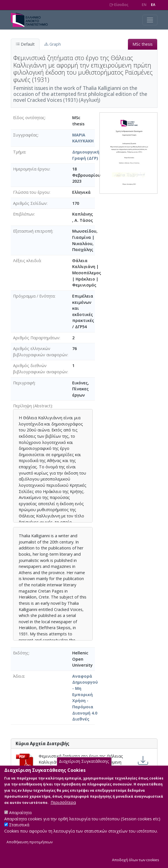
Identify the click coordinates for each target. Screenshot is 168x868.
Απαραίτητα (20, 814)
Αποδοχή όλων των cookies (136, 861)
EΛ (153, 5)
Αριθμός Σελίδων (30, 203)
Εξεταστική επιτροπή (33, 231)
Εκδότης (21, 653)
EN (144, 5)
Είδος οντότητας (29, 118)
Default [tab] (25, 44)
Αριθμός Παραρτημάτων (36, 338)
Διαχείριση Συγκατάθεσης (84, 763)
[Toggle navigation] (150, 20)
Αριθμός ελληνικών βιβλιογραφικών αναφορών (40, 352)
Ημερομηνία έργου (31, 169)
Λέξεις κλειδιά (27, 261)
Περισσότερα (63, 804)
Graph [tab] (53, 44)
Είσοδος (119, 5)
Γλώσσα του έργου (31, 192)
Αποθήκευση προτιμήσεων (30, 843)
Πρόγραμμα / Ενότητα (34, 296)
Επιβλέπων (24, 214)
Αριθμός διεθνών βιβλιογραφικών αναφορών (40, 369)
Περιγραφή (24, 383)
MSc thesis (143, 44)
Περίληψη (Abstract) (33, 406)
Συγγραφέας (25, 135)
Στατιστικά (19, 826)
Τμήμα (19, 152)
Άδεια (19, 676)
